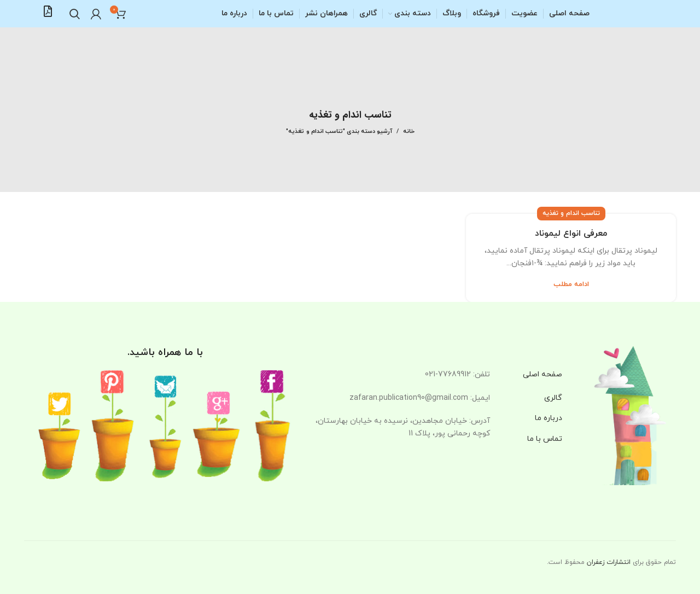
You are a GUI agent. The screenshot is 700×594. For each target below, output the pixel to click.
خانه (409, 131)
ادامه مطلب (571, 285)
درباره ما (549, 418)
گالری (553, 398)
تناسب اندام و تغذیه (571, 213)
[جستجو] (75, 14)
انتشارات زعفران (609, 562)
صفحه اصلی (542, 374)
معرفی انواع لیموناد (571, 234)
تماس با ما (545, 439)
